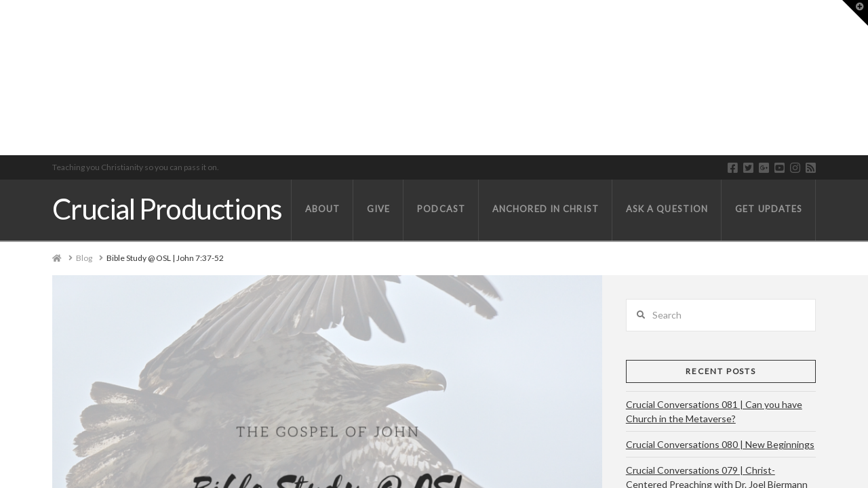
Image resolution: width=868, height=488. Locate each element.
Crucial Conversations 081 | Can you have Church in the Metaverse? (714, 411)
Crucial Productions (167, 209)
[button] (855, 13)
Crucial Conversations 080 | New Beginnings (720, 444)
